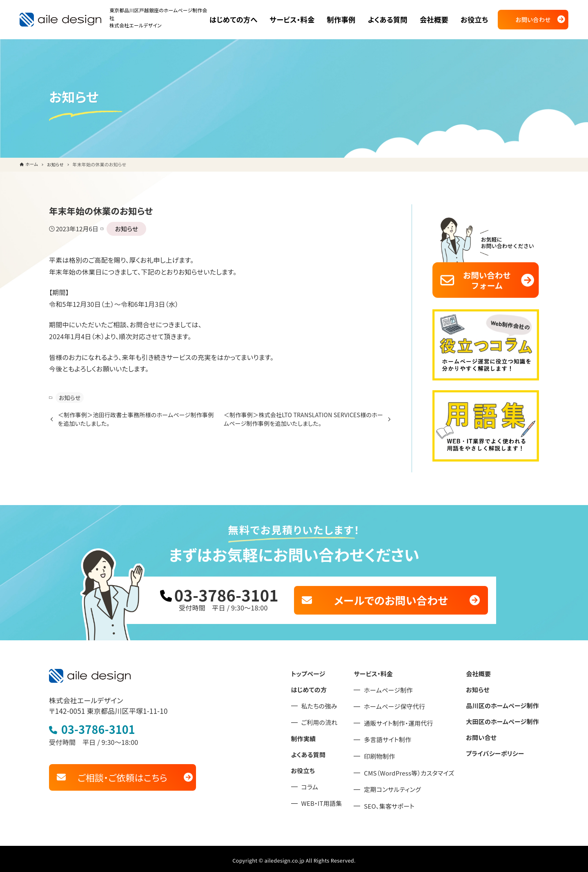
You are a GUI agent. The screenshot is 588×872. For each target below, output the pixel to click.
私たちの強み (331, 702)
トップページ (320, 671)
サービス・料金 (383, 671)
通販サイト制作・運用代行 (407, 720)
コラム (322, 781)
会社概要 (482, 671)
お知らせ (123, 228)
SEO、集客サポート (398, 803)
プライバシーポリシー (498, 747)
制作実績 (316, 734)
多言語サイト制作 (396, 736)
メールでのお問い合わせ (391, 598)
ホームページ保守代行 (403, 703)
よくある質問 (320, 749)
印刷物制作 (389, 753)
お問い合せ (485, 731)
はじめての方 (321, 686)
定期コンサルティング (401, 786)
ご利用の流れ (331, 718)
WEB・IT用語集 (333, 798)
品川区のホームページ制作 (505, 701)
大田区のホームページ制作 (505, 716)
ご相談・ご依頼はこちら (122, 772)
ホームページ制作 (397, 686)
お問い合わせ (533, 19)
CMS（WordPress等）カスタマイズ (417, 769)
